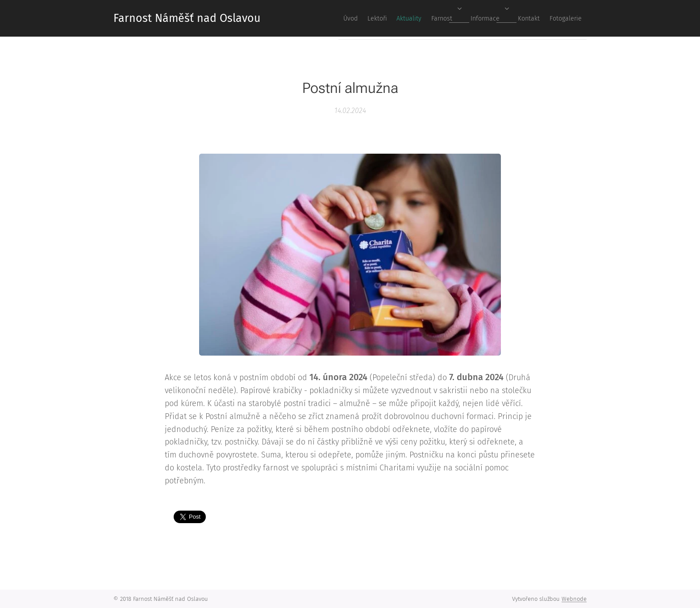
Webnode (574, 599)
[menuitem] (470, 18)
